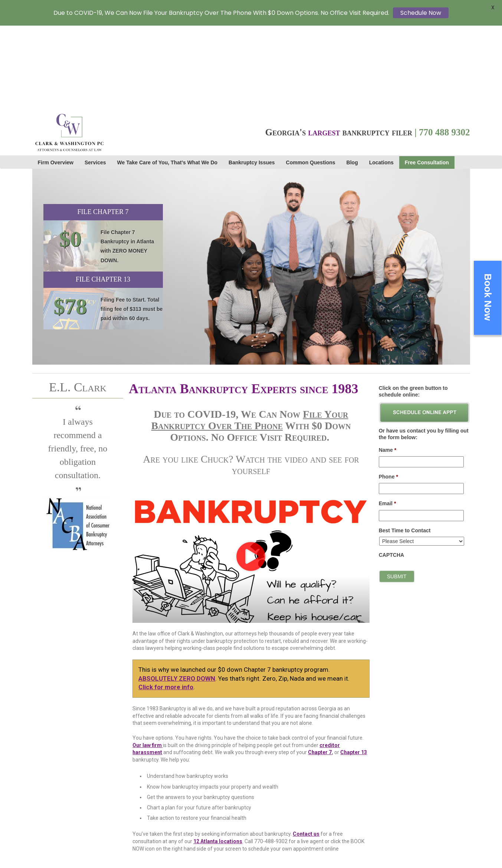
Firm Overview (56, 79)
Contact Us (390, 816)
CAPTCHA (391, 471)
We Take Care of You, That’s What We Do (167, 79)
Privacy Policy (394, 832)
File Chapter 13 (103, 196)
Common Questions (311, 79)
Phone (388, 393)
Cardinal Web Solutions (310, 823)
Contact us (306, 750)
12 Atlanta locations (218, 758)
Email (388, 420)
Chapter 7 (320, 669)
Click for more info (166, 604)
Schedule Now (421, 13)
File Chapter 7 (103, 128)
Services (95, 79)
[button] (251, 473)
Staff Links (390, 839)
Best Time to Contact (405, 447)
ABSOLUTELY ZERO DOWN (177, 595)
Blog (352, 79)
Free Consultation (427, 79)
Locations (381, 79)
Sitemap (386, 824)
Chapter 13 (354, 669)
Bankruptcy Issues (252, 79)
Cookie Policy (393, 847)
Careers (387, 808)
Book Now (488, 297)
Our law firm (147, 661)
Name (388, 366)
